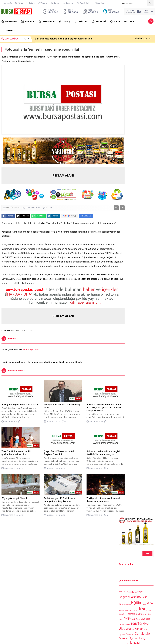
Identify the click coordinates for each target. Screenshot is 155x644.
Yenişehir (31, 330)
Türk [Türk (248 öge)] (134, 624)
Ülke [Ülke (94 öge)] (144, 639)
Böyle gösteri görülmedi (14, 498)
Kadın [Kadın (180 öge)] (135, 610)
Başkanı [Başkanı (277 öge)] (124, 597)
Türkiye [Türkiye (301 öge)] (143, 624)
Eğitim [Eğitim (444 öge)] (137, 603)
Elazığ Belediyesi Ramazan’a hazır (20, 405)
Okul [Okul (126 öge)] (138, 614)
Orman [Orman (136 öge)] (144, 614)
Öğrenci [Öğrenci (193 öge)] (123, 638)
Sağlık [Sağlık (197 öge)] (146, 619)
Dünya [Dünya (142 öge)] (122, 604)
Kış (25, 330)
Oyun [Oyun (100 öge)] (149, 614)
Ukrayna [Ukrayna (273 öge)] (125, 629)
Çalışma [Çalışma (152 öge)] (130, 634)
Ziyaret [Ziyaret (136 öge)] (122, 634)
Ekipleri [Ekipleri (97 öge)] (128, 604)
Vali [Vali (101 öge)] (133, 630)
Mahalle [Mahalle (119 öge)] (132, 614)
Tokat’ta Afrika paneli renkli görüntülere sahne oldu (16, 453)
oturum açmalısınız (31, 350)
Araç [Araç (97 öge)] (130, 592)
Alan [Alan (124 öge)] (126, 592)
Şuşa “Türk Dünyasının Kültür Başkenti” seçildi (60, 453)
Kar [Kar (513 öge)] (142, 609)
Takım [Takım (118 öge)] (121, 625)
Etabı (13, 330)
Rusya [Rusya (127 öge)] (139, 619)
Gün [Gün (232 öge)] (150, 603)
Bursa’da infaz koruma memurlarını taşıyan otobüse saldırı (64, 39)
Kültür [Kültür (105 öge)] (148, 611)
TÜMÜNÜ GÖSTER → (144, 39)
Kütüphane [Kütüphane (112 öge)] (123, 614)
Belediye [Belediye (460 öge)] (139, 596)
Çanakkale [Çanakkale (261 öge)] (142, 634)
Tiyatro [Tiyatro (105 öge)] (127, 625)
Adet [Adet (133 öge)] (121, 592)
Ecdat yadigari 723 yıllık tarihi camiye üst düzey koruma (60, 500)
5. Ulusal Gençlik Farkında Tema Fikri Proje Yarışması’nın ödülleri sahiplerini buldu (104, 408)
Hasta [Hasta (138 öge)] (121, 611)
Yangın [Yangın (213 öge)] (139, 629)
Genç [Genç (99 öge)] (145, 604)
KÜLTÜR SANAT (13, 208)
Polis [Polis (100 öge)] (120, 620)
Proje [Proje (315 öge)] (127, 618)
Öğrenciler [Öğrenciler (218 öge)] (136, 638)
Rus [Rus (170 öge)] (133, 619)
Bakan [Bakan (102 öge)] (134, 592)
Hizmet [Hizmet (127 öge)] (128, 611)
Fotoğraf (20, 330)
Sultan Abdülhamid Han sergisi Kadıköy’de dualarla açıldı (103, 453)
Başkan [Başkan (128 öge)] (141, 591)
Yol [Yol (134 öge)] (145, 629)
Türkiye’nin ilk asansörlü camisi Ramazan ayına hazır (103, 500)
